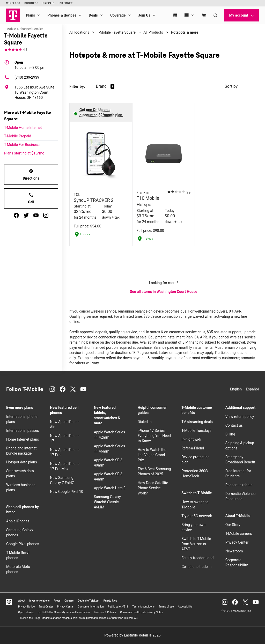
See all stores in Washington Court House (164, 292)
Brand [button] (101, 86)
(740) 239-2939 (22, 77)
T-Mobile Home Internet (23, 128)
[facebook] (16, 215)
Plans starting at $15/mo (24, 153)
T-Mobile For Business (22, 145)
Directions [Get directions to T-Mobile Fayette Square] (31, 174)
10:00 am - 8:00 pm (30, 65)
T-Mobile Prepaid (18, 136)
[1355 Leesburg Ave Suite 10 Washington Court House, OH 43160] (31, 92)
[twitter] (26, 215)
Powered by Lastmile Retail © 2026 (132, 635)
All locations (79, 32)
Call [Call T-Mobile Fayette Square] (31, 198)
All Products (153, 32)
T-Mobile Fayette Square (116, 32)
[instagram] (46, 215)
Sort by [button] (239, 86)
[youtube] (36, 215)
